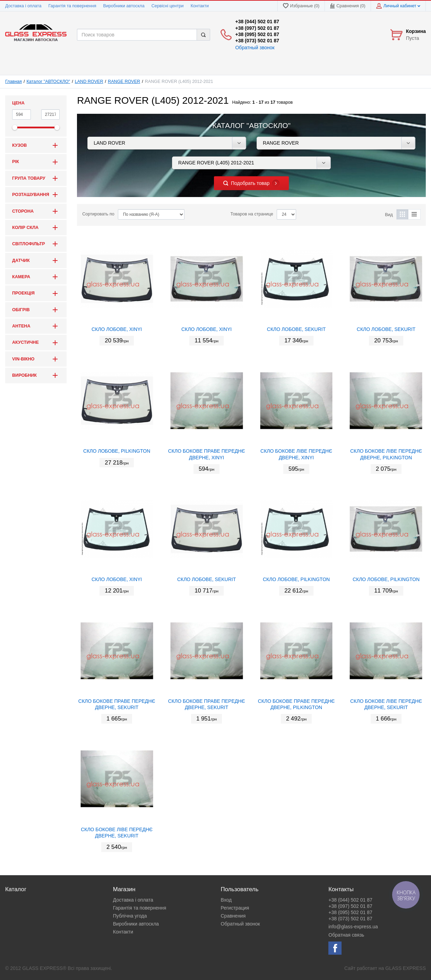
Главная (14, 82)
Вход (226, 900)
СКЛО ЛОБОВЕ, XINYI (117, 329)
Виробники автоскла (124, 6)
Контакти (200, 6)
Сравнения (233, 916)
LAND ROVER (89, 82)
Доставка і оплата (23, 6)
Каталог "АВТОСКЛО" (49, 82)
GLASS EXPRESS (406, 968)
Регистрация (235, 908)
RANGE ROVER (124, 82)
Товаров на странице (252, 214)
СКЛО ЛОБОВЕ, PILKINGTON (117, 451)
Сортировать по (98, 214)
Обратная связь (346, 935)
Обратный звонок (255, 48)
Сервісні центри (168, 6)
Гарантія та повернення (72, 6)
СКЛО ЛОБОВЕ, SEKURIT (296, 329)
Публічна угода (130, 916)
